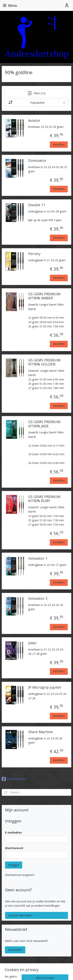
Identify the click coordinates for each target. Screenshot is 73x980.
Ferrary (34, 254)
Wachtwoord (14, 848)
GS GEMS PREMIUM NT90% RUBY (44, 499)
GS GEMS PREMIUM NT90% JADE (44, 424)
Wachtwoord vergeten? (20, 875)
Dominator (37, 161)
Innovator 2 (38, 599)
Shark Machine (40, 732)
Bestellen (59, 144)
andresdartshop (14, 779)
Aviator (34, 121)
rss (52, 966)
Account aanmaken (20, 915)
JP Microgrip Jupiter (45, 688)
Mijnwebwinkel (49, 973)
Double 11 (37, 205)
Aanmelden (15, 950)
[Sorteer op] (37, 103)
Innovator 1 (38, 558)
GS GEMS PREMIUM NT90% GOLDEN (44, 362)
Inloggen (14, 865)
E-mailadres (13, 832)
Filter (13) (36, 93)
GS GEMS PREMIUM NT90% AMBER (44, 296)
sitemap (44, 966)
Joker (33, 643)
